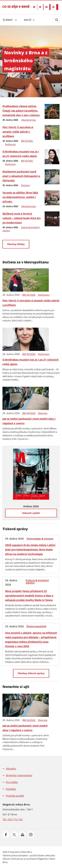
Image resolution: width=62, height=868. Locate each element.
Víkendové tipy (29, 120)
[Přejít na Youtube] (22, 835)
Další (28, 20)
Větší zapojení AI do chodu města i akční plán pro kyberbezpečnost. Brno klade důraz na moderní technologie (30, 549)
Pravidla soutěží (15, 796)
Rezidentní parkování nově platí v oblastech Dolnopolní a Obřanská (21, 176)
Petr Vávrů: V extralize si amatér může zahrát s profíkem (18, 132)
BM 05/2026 (27, 141)
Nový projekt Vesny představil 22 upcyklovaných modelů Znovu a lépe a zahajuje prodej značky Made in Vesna (29, 595)
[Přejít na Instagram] (31, 835)
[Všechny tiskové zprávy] (31, 673)
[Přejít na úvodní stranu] (16, 9)
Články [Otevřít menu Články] (8, 20)
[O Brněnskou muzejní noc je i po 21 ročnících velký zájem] (52, 156)
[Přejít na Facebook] (6, 835)
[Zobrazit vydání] (31, 513)
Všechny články (16, 244)
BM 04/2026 (29, 413)
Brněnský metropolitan (19, 775)
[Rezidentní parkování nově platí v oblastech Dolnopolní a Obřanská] (52, 176)
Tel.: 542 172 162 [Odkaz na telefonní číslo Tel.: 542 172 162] (13, 819)
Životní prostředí (36, 626)
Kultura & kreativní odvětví (37, 582)
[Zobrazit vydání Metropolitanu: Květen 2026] (31, 474)
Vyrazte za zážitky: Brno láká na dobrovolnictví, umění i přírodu (20, 197)
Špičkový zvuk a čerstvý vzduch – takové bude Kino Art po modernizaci (22, 218)
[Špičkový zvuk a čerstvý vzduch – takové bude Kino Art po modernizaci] (52, 219)
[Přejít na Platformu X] (14, 835)
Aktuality (11, 769)
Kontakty (11, 789)
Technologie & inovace (40, 539)
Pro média (12, 782)
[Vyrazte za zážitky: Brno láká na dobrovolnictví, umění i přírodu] (52, 198)
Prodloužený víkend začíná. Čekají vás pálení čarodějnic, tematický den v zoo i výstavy (21, 111)
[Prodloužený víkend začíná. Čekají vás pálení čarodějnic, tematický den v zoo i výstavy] (52, 111)
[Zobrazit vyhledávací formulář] (57, 20)
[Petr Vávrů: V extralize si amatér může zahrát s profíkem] (52, 132)
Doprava (25, 185)
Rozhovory (10, 144)
